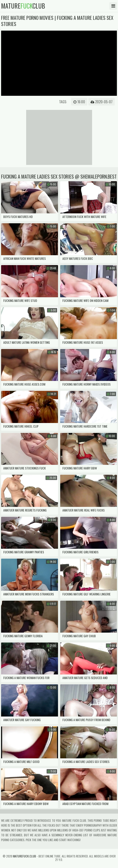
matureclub (23, 6)
